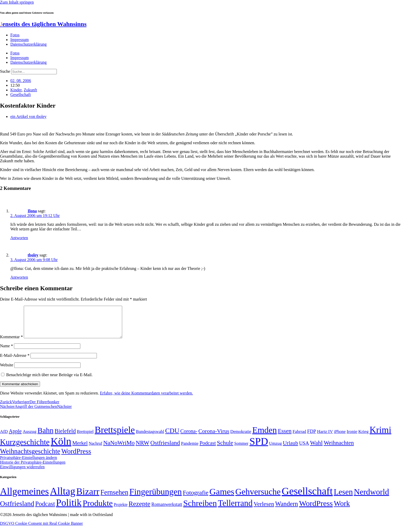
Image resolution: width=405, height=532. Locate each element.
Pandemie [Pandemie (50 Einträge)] (190, 450)
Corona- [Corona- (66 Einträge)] (189, 437)
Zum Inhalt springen (17, 2)
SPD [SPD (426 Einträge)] (259, 448)
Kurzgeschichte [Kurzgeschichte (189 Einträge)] (25, 448)
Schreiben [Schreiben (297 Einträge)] (200, 509)
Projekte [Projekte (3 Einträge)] (120, 511)
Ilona (32, 211)
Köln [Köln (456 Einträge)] (61, 448)
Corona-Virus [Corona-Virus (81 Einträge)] (214, 437)
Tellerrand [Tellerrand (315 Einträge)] (235, 509)
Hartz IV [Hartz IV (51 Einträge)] (325, 438)
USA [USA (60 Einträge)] (304, 449)
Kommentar (11, 343)
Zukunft (30, 90)
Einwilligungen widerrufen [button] (22, 473)
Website (7, 371)
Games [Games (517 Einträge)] (222, 498)
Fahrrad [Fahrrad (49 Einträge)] (299, 438)
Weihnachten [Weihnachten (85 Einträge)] (339, 449)
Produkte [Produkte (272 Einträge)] (98, 509)
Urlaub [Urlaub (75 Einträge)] (290, 449)
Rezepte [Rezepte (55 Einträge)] (139, 510)
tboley (33, 255)
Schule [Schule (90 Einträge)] (225, 449)
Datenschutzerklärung (28, 44)
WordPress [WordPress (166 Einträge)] (316, 510)
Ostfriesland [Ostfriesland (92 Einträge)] (165, 449)
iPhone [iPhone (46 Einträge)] (340, 438)
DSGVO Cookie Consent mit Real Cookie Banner (41, 530)
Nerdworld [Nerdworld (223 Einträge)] (371, 498)
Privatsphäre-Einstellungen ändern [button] (29, 464)
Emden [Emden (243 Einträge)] (265, 436)
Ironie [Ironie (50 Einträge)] (352, 438)
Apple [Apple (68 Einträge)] (15, 437)
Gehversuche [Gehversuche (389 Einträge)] (258, 498)
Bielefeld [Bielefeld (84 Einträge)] (65, 437)
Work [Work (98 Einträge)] (342, 510)
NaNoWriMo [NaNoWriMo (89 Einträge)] (119, 449)
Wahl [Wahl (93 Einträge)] (316, 449)
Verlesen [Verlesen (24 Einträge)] (264, 510)
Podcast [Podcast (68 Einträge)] (208, 449)
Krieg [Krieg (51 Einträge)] (363, 438)
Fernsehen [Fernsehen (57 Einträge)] (114, 499)
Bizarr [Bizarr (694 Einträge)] (88, 498)
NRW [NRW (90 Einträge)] (142, 449)
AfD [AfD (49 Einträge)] (4, 438)
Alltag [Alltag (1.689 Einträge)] (63, 497)
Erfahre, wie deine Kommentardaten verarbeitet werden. (146, 399)
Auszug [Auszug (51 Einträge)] (30, 438)
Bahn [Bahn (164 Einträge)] (45, 437)
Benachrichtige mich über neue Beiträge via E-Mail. (49, 381)
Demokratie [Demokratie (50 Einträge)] (241, 438)
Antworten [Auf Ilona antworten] (19, 238)
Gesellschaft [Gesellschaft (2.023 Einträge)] (307, 497)
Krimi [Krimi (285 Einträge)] (380, 436)
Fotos (15, 35)
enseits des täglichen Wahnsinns (43, 24)
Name (6, 352)
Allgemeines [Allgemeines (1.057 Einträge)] (24, 498)
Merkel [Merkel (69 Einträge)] (80, 449)
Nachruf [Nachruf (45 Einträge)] (95, 450)
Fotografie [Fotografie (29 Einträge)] (196, 499)
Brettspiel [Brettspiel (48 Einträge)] (85, 438)
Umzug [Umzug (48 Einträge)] (275, 450)
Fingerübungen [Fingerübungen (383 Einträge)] (156, 498)
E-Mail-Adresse (15, 362)
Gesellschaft (21, 95)
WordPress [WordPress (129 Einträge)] (76, 457)
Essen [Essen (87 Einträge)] (285, 437)
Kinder (16, 90)
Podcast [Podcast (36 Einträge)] (45, 510)
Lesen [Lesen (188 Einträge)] (343, 498)
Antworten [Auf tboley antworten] (19, 277)
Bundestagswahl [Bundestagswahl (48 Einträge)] (150, 438)
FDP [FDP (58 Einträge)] (311, 437)
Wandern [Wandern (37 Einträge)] (286, 510)
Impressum (20, 40)
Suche (5, 71)
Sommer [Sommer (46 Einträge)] (241, 450)
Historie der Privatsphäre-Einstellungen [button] (33, 468)
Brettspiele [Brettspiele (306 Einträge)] (115, 436)
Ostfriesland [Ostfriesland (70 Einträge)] (17, 510)
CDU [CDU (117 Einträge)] (172, 437)
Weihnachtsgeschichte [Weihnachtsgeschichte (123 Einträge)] (30, 458)
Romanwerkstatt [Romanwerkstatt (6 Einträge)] (167, 511)
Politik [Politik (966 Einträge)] (69, 509)
